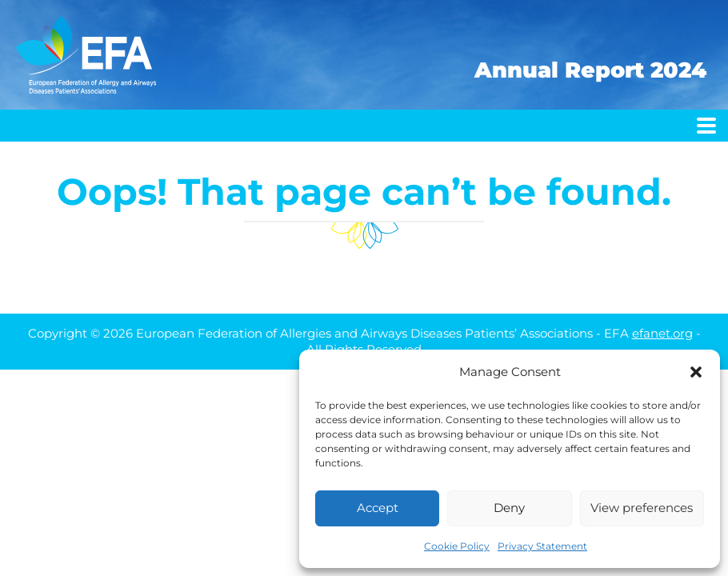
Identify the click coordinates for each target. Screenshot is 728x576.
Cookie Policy (457, 546)
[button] (696, 372)
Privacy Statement (542, 546)
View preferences (642, 508)
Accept (378, 508)
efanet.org (662, 333)
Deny (509, 508)
